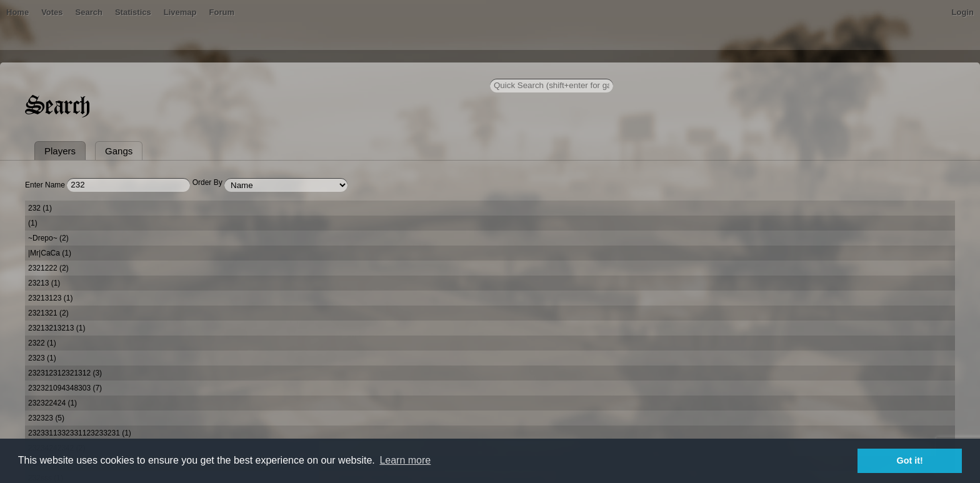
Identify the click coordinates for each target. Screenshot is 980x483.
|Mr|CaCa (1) (50, 253)
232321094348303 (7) (65, 388)
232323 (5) (46, 418)
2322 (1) (42, 343)
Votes (52, 12)
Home (17, 12)
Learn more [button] (405, 460)
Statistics (133, 12)
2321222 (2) (48, 268)
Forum (222, 12)
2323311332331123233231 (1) (80, 433)
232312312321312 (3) (65, 373)
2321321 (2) (48, 313)
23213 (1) (44, 283)
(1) (33, 223)
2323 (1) (42, 358)
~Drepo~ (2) (48, 238)
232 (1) (40, 208)
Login (963, 12)
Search (89, 12)
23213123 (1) (50, 298)
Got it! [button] (910, 461)
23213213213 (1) (57, 328)
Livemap (180, 12)
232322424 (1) (52, 403)
